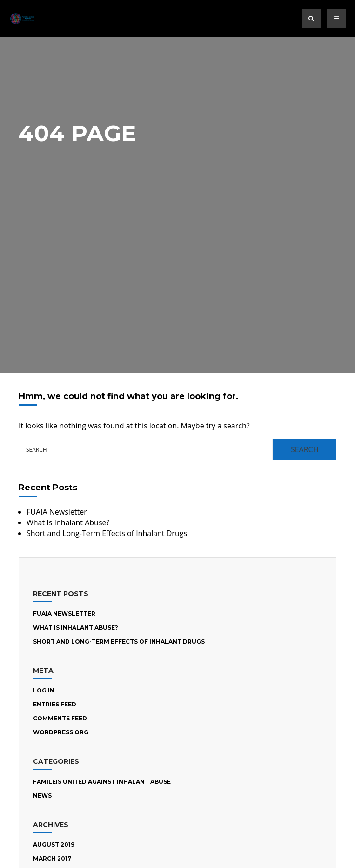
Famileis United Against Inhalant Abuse (102, 782)
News (42, 796)
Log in (44, 690)
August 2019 (54, 844)
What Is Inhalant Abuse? (68, 522)
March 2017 (52, 858)
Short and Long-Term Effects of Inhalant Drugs (107, 533)
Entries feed (55, 704)
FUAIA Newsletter (57, 512)
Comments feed (60, 718)
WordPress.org (61, 732)
